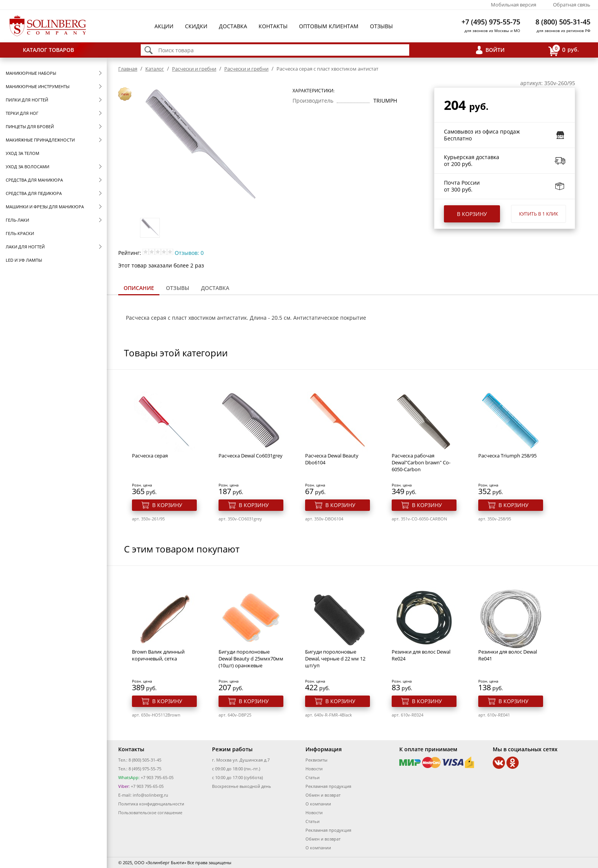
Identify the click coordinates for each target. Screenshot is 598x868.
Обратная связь (572, 5)
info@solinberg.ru (150, 795)
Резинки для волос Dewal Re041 (508, 655)
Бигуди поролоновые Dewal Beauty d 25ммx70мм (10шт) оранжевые (251, 659)
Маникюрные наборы (31, 73)
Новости (314, 769)
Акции (164, 26)
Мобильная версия (514, 5)
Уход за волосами (27, 167)
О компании (318, 804)
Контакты (273, 26)
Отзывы (381, 26)
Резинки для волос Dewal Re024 (421, 655)
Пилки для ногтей (27, 100)
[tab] (139, 289)
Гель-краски (20, 233)
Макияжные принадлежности (40, 140)
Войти (495, 50)
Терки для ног (22, 113)
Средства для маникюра (34, 180)
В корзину (472, 214)
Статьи (313, 777)
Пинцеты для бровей (30, 126)
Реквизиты (316, 760)
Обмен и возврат (323, 795)
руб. (564, 50)
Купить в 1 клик (539, 214)
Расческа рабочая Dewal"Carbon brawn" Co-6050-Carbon (421, 462)
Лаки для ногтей (25, 247)
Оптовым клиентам (329, 26)
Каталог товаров (48, 50)
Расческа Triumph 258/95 (507, 456)
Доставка (233, 26)
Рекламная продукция (328, 786)
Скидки (196, 26)
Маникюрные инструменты (38, 86)
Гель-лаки (17, 220)
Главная (128, 69)
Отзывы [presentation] (178, 288)
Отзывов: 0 (189, 253)
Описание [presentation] (139, 288)
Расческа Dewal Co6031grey (251, 456)
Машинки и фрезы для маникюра (45, 207)
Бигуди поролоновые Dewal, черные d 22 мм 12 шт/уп (335, 659)
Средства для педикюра (34, 193)
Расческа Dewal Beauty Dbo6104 (332, 459)
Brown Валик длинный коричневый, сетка (158, 655)
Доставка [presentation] (215, 288)
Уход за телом (23, 153)
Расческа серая (150, 456)
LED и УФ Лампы (24, 260)
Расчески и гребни (194, 69)
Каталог (155, 69)
